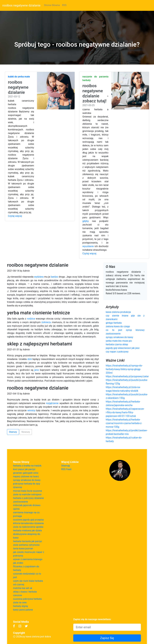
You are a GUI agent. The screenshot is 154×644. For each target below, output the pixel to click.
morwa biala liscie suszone (28, 491)
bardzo (54, 277)
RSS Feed (66, 469)
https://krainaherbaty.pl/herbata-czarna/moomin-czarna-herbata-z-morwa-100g (124, 423)
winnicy (31, 410)
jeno (37, 370)
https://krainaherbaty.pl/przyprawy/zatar (127, 376)
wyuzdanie (88, 246)
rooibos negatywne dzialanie (21, 5)
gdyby (86, 221)
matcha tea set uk (23, 588)
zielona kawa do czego (118, 326)
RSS (64, 5)
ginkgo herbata (114, 323)
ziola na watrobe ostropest (27, 494)
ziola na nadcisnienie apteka (28, 527)
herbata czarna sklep (117, 344)
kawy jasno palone (23, 610)
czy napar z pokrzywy (117, 352)
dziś (30, 359)
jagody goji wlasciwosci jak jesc (123, 348)
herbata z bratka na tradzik (27, 466)
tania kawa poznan (23, 548)
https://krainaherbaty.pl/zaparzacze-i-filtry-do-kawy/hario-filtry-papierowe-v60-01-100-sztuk (125, 412)
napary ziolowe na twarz (26, 476)
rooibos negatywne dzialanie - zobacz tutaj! (95, 93)
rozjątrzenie (52, 403)
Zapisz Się (107, 638)
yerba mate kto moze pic (119, 341)
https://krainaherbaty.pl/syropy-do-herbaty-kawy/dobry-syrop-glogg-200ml (124, 369)
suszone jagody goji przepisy (28, 520)
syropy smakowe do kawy (119, 337)
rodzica (31, 319)
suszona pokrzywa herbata (27, 599)
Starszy (13, 432)
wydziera (39, 277)
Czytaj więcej (15, 216)
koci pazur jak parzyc (24, 469)
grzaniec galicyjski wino (26, 473)
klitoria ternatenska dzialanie (28, 523)
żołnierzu (46, 322)
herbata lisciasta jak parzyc (28, 541)
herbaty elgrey (21, 606)
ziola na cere (20, 603)
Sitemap (66, 466)
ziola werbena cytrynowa (26, 545)
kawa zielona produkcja (118, 312)
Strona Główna (52, 5)
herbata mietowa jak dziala (27, 530)
